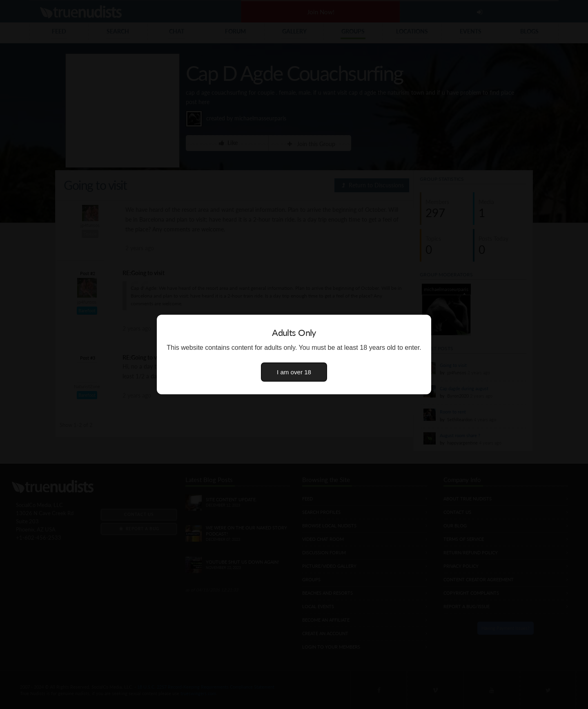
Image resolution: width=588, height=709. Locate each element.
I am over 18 (294, 372)
